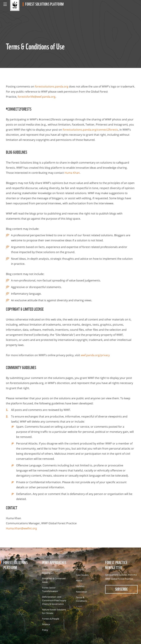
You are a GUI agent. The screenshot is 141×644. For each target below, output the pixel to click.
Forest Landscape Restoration (51, 571)
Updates (80, 586)
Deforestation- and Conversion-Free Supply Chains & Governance (54, 600)
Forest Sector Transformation (50, 589)
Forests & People (51, 619)
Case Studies (82, 575)
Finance (46, 624)
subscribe (121, 589)
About (79, 580)
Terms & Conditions (81, 599)
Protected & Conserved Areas (54, 580)
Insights (80, 569)
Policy (45, 630)
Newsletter (81, 592)
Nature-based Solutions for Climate (54, 611)
